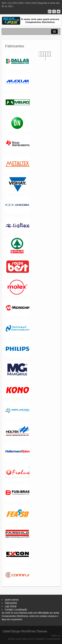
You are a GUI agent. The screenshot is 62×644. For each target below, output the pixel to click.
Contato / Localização (16, 609)
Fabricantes (11, 603)
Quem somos (12, 600)
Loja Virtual (11, 606)
